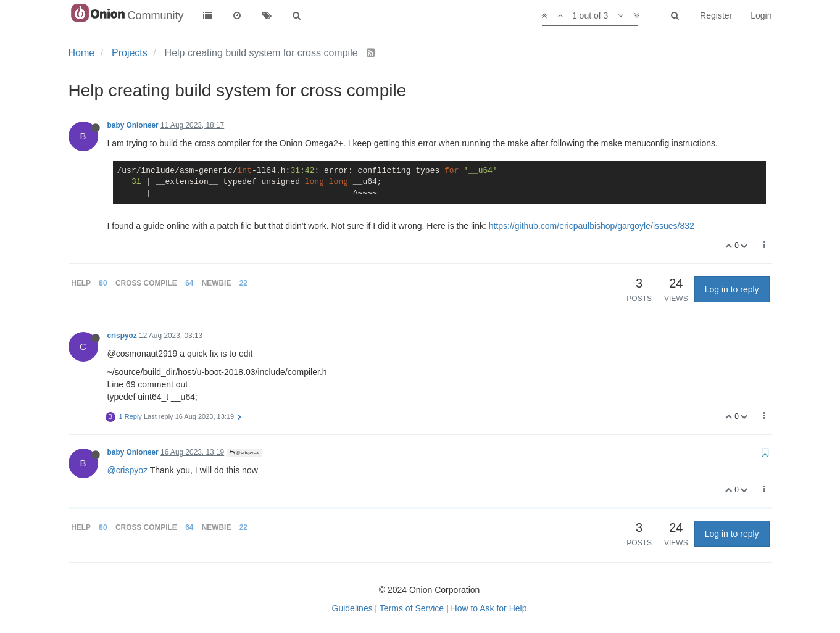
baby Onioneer (133, 125)
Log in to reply (732, 289)
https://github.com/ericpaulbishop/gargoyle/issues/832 (592, 226)
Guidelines (352, 608)
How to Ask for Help (489, 608)
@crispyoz (244, 453)
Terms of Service (412, 608)
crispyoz (122, 336)
